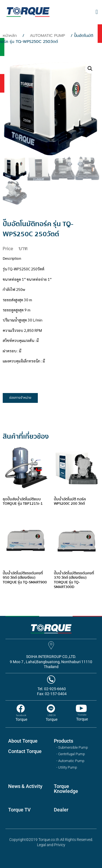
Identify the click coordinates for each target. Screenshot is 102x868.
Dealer (61, 810)
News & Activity (25, 786)
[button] (97, 12)
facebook (21, 715)
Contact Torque (25, 751)
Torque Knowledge (66, 789)
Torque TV (19, 810)
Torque (21, 719)
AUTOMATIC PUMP (48, 36)
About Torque (23, 741)
